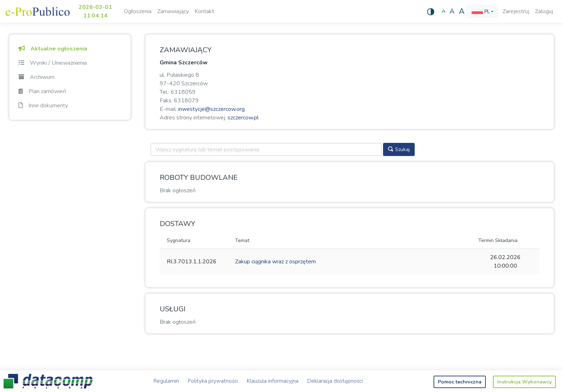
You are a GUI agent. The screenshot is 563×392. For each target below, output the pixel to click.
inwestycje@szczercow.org (211, 109)
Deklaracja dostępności (335, 381)
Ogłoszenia (138, 11)
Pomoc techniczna (460, 382)
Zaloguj (544, 11)
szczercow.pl (243, 118)
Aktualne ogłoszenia (53, 49)
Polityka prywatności (213, 381)
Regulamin (166, 381)
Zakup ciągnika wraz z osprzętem (275, 262)
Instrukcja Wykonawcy (524, 382)
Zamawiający (173, 11)
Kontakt (204, 11)
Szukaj (399, 149)
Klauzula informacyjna (272, 381)
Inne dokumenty (43, 106)
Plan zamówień (42, 91)
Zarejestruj (516, 11)
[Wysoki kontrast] (431, 11)
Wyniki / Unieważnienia (53, 63)
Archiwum (36, 77)
